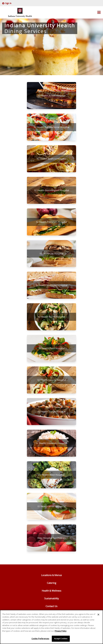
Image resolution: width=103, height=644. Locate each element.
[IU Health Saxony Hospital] (51, 380)
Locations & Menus (51, 575)
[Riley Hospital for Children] (51, 538)
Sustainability (52, 598)
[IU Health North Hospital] (51, 317)
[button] (99, 12)
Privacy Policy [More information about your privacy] (61, 631)
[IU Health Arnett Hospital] (51, 96)
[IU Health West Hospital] (51, 475)
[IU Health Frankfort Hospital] (51, 222)
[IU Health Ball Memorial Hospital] (51, 127)
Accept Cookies (61, 639)
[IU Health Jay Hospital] (51, 254)
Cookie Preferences (40, 639)
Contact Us (51, 606)
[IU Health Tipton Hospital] (51, 412)
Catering (52, 583)
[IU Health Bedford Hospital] (51, 159)
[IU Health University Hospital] (51, 443)
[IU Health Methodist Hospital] (51, 285)
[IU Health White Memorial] (51, 506)
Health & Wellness (51, 591)
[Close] (98, 615)
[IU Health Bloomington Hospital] (51, 190)
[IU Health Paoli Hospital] (51, 348)
